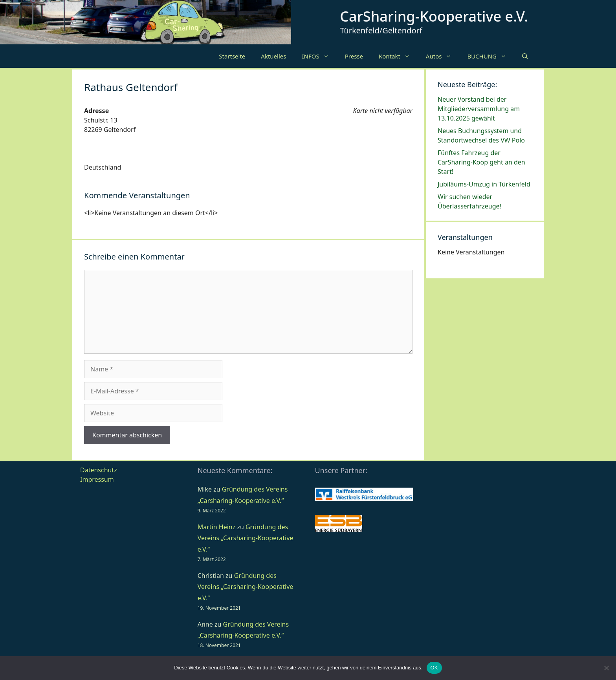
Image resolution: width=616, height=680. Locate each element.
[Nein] (606, 668)
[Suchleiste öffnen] (525, 56)
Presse (354, 56)
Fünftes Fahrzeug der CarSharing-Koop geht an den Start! (481, 162)
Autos (443, 56)
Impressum (97, 479)
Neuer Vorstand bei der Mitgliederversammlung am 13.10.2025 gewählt (479, 109)
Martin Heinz (216, 527)
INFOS (319, 56)
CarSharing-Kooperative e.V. (434, 16)
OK (434, 668)
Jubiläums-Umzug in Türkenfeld (484, 184)
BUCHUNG (491, 56)
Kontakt (398, 56)
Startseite (232, 56)
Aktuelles (273, 56)
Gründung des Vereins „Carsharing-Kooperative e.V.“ (246, 538)
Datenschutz (99, 470)
